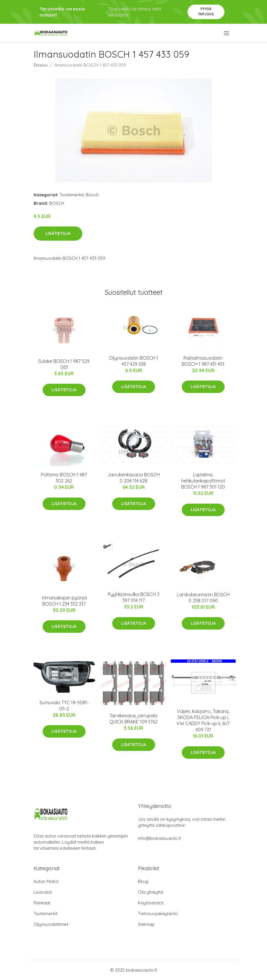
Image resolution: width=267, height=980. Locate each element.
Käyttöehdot (151, 903)
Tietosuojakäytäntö (158, 914)
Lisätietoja (58, 233)
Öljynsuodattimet (51, 924)
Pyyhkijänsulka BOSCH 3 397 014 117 (134, 597)
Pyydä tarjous (206, 11)
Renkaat (42, 903)
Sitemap (146, 924)
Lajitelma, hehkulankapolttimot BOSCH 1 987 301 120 (203, 481)
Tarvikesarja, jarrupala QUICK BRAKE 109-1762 (133, 719)
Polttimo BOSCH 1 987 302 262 (64, 478)
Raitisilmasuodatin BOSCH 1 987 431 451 (203, 361)
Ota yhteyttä (151, 892)
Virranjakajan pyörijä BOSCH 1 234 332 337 (64, 601)
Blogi (143, 881)
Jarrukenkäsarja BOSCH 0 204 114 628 (133, 478)
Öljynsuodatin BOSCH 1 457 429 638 (133, 361)
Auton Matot (46, 881)
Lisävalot (43, 892)
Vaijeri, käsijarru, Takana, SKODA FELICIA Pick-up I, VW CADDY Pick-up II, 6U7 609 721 (203, 720)
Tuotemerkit (72, 195)
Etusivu (41, 65)
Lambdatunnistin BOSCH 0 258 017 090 (203, 598)
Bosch (92, 195)
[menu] (227, 33)
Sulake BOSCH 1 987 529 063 (64, 364)
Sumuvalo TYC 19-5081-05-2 (64, 706)
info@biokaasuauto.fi (160, 838)
